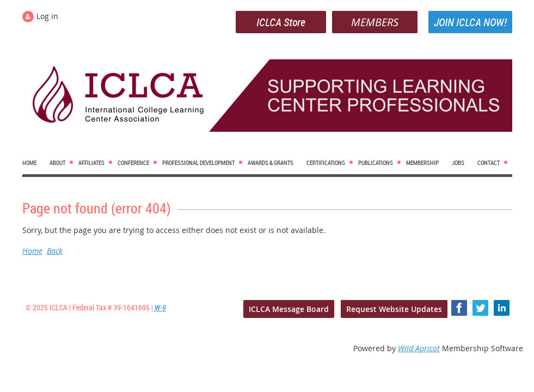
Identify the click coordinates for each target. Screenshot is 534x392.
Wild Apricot (419, 348)
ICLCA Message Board (289, 309)
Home (32, 251)
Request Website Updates (394, 309)
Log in (47, 16)
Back (55, 251)
